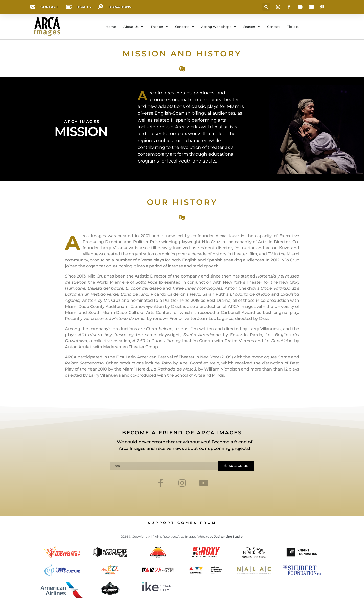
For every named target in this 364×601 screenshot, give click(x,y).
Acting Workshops (218, 27)
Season (252, 27)
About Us (133, 27)
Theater (159, 27)
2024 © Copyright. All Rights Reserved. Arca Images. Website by (182, 536)
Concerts (185, 27)
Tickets (293, 27)
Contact (273, 27)
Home (111, 27)
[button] (266, 7)
